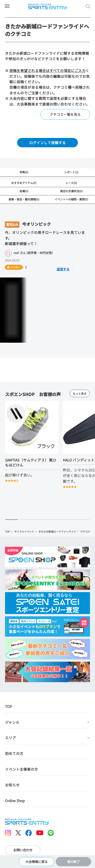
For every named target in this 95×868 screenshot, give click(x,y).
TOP (8, 531)
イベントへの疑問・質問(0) (71, 199)
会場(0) (24, 191)
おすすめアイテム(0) (24, 183)
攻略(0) (24, 172)
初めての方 (14, 754)
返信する (63, 269)
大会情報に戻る (37, 862)
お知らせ (12, 785)
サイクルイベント (24, 531)
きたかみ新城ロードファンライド (57, 531)
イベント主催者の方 (21, 769)
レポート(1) (71, 172)
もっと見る (80, 394)
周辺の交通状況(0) (71, 191)
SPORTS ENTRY (47, 6)
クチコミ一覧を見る (65, 114)
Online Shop (15, 801)
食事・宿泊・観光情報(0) (24, 199)
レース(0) (71, 183)
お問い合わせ (23, 850)
